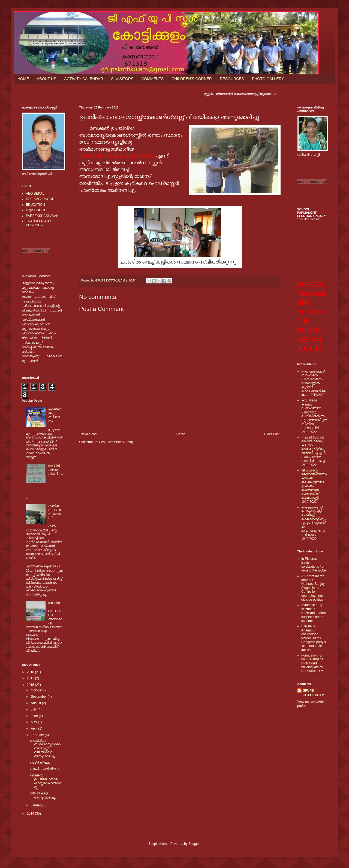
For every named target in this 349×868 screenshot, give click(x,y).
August (36, 703)
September (39, 697)
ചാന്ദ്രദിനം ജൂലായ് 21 (43, 566)
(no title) (54, 465)
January (37, 805)
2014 (31, 813)
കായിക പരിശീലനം (45, 769)
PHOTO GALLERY (268, 79)
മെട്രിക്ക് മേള (40, 763)
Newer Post (89, 434)
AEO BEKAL (35, 193)
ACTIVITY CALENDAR (84, 79)
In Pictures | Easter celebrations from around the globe (314, 565)
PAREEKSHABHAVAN (42, 216)
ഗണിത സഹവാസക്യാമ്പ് (55, 512)
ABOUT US (46, 79)
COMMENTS (152, 79)
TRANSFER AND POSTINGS (39, 223)
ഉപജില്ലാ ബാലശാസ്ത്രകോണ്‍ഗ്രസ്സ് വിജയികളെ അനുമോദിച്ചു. (45, 748)
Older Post (272, 434)
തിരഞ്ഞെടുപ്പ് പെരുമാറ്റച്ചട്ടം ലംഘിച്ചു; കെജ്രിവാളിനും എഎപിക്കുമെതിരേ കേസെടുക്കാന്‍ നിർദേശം (314, 521)
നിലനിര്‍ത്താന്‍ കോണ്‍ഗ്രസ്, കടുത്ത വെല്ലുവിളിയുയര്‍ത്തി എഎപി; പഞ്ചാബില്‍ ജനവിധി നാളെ (314, 449)
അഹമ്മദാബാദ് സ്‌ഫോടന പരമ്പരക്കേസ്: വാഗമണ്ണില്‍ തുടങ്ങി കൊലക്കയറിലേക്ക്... (314, 383)
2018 (31, 672)
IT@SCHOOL (36, 210)
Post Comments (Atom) (116, 442)
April (34, 728)
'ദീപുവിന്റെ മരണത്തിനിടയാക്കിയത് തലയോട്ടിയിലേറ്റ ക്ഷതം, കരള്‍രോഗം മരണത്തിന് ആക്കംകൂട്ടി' (314, 484)
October (37, 690)
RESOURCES (232, 79)
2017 (31, 678)
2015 (31, 685)
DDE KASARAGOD (40, 199)
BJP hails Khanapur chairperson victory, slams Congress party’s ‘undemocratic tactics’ (314, 638)
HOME (23, 79)
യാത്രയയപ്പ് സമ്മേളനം (55, 415)
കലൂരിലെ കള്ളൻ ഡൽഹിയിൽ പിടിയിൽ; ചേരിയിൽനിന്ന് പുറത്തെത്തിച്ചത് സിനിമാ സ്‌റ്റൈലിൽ (314, 414)
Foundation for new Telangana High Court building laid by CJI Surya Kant (312, 663)
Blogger (194, 844)
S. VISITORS (122, 79)
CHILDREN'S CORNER (192, 79)
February (38, 735)
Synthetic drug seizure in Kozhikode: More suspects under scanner (314, 613)
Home (181, 434)
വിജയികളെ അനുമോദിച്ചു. (43, 795)
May (34, 722)
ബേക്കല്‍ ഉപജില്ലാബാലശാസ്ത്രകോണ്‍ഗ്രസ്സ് (46, 781)
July (34, 709)
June (35, 716)
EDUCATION (35, 205)
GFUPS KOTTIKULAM (313, 693)
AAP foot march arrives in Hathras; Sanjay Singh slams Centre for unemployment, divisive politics (313, 588)
